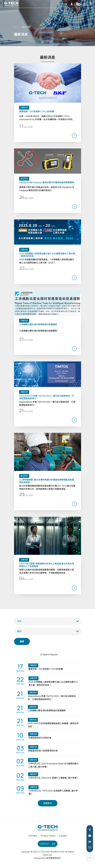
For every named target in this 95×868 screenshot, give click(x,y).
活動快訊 (24, 108)
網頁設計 (57, 858)
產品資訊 (24, 179)
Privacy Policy (48, 836)
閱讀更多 (48, 803)
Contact (33, 836)
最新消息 (26, 27)
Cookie (63, 836)
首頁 (16, 27)
